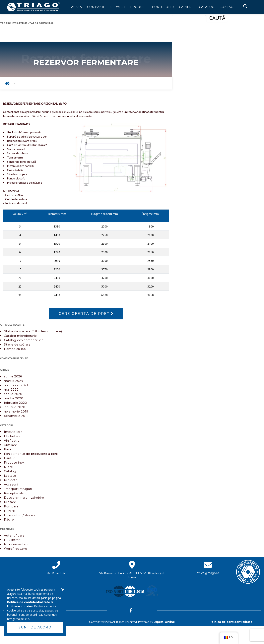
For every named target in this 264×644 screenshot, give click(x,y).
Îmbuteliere (13, 432)
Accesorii (11, 484)
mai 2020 (11, 390)
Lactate (10, 476)
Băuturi (10, 458)
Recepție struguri (18, 493)
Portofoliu (163, 7)
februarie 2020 (16, 403)
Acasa (77, 7)
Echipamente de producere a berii (31, 454)
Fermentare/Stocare (20, 515)
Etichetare (12, 436)
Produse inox (14, 463)
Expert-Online (164, 622)
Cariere (186, 7)
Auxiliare (11, 445)
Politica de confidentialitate (231, 622)
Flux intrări (12, 540)
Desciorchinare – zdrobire (24, 498)
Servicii (118, 7)
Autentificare (14, 536)
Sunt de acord (35, 627)
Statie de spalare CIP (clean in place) (33, 331)
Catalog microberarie (20, 336)
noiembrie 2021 (16, 385)
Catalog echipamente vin (24, 340)
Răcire (9, 520)
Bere (8, 449)
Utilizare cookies (20, 606)
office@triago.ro (208, 573)
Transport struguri (18, 489)
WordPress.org (16, 549)
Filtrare (9, 511)
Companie (96, 7)
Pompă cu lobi (15, 349)
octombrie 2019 (16, 416)
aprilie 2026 (13, 376)
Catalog (207, 7)
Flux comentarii (16, 544)
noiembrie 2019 (16, 412)
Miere (8, 467)
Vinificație (12, 441)
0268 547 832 (56, 573)
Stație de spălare (17, 345)
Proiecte (11, 480)
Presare (10, 502)
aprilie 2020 (13, 394)
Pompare (11, 506)
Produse (138, 7)
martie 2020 (14, 398)
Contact (227, 7)
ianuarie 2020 (15, 407)
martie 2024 (14, 381)
